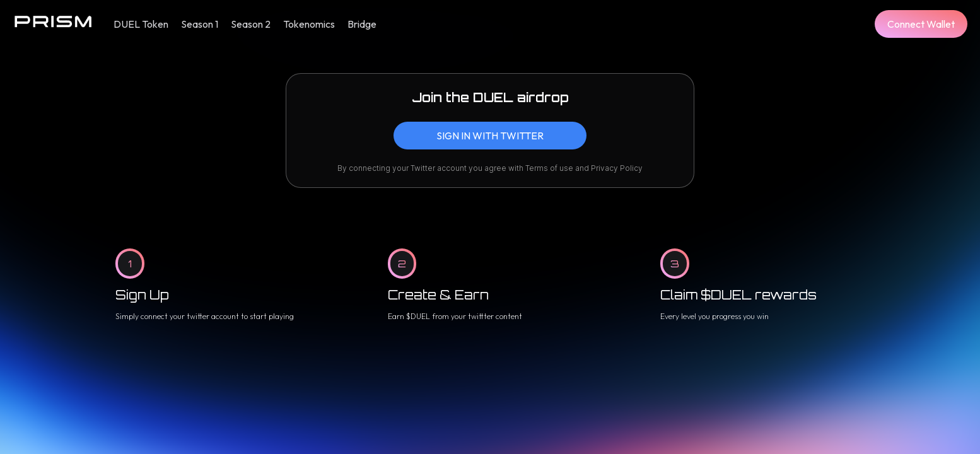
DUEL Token (141, 24)
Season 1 (200, 24)
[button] (921, 24)
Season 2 (251, 24)
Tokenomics (309, 24)
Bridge (362, 24)
